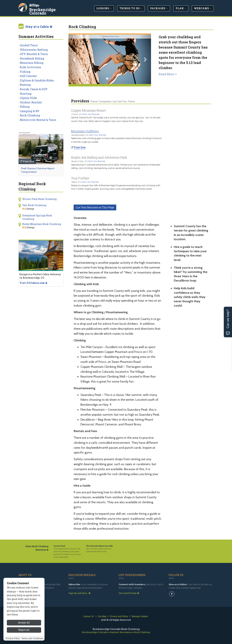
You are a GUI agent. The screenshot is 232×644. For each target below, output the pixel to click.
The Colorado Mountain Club (99, 546)
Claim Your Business (91, 114)
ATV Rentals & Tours (34, 54)
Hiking (25, 107)
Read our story (28, 593)
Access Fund (59, 546)
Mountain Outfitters (85, 131)
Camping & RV (30, 111)
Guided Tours (29, 45)
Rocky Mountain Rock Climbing (42, 224)
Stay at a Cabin (39, 27)
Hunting (26, 94)
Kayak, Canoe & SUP (34, 89)
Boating (25, 85)
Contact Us (88, 616)
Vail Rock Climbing (34, 205)
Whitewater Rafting (34, 50)
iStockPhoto (114, 36)
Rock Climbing (30, 115)
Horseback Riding (32, 58)
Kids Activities (30, 67)
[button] (75, 59)
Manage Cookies (140, 616)
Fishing (25, 72)
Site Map (102, 616)
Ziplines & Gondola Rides (37, 80)
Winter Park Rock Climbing (39, 199)
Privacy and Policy (119, 616)
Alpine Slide (28, 98)
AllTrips (35, 5)
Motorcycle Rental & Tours (38, 120)
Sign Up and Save (79, 593)
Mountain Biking (32, 63)
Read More (168, 74)
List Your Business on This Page (95, 207)
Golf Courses (28, 76)
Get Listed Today (129, 593)
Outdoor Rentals (31, 102)
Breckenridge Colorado (52, 9)
